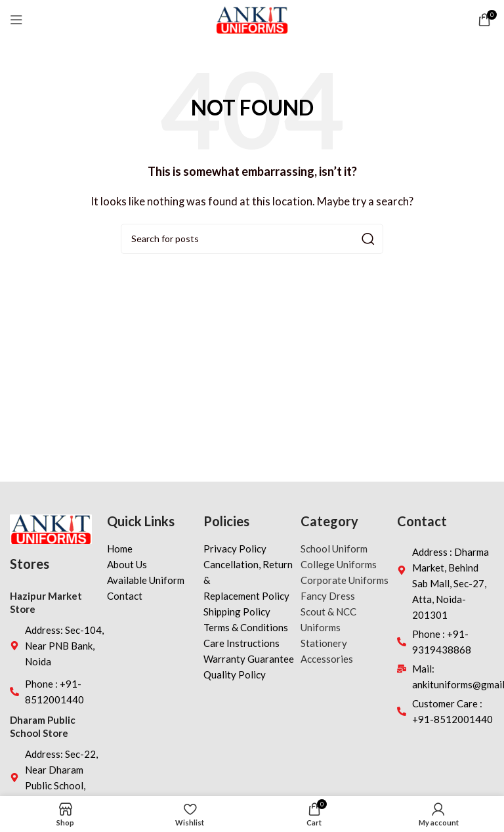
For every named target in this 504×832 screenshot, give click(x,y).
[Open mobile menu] (16, 20)
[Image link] (51, 528)
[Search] (252, 239)
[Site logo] (252, 18)
